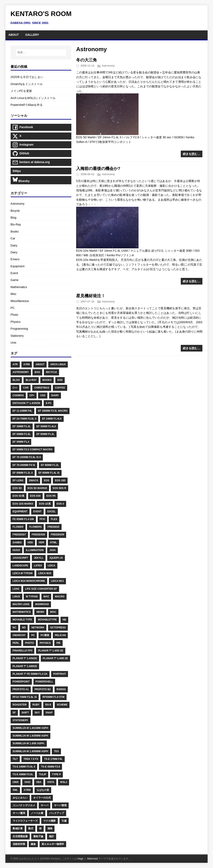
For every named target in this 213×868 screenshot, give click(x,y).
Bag (37, 372)
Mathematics (19, 287)
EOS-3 (60, 504)
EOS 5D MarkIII (37, 488)
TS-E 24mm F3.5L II (24, 767)
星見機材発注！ (91, 296)
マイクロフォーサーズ (25, 821)
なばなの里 (43, 790)
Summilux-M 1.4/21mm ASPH (30, 728)
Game (15, 280)
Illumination (35, 550)
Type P (56, 774)
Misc (14, 294)
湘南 (50, 828)
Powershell (44, 682)
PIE (58, 643)
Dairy (14, 245)
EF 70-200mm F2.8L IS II (27, 457)
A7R (15, 364)
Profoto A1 (21, 689)
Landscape (20, 566)
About (40, 364)
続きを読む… (192, 154)
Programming (19, 329)
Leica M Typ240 (23, 573)
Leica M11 (57, 581)
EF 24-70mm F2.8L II (25, 419)
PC (13, 308)
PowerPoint (21, 682)
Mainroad (42, 604)
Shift (25, 713)
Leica (52, 566)
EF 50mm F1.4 (21, 442)
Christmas (42, 388)
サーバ (45, 805)
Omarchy (19, 635)
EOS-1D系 (45, 504)
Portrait (60, 674)
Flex (54, 519)
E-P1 (49, 403)
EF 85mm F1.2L (50, 465)
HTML (53, 542)
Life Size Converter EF (41, 589)
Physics (16, 322)
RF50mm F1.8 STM (53, 697)
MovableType (47, 620)
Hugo (16, 550)
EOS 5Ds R (59, 488)
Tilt (15, 759)
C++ (15, 388)
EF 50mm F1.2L (45, 434)
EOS (46, 480)
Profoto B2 (43, 689)
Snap (49, 713)
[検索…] (41, 53)
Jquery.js (56, 558)
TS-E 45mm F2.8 (50, 767)
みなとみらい (20, 798)
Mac (46, 597)
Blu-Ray (16, 224)
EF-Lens (18, 480)
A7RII (27, 364)
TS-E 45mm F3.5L (23, 774)
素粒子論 (38, 836)
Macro (60, 597)
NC (14, 628)
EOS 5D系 (19, 496)
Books (15, 232)
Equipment (18, 266)
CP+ (32, 395)
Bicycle (15, 211)
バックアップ (57, 813)
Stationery (17, 336)
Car (13, 238)
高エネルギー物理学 (53, 844)
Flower (18, 527)
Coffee (60, 388)
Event (14, 273)
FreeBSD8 (38, 535)
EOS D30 (35, 496)
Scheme (62, 705)
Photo (14, 315)
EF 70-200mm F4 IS (24, 465)
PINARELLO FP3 (23, 651)
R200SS (61, 689)
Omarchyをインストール (27, 84)
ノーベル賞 (37, 813)
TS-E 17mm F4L (53, 759)
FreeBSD (53, 527)
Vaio (27, 782)
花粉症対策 (19, 844)
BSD (60, 380)
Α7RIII (27, 790)
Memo (40, 612)
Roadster (20, 705)
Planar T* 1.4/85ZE (25, 666)
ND (24, 628)
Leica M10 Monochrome (29, 581)
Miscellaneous (20, 301)
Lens (16, 589)
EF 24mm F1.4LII (52, 419)
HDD (30, 542)
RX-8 (48, 705)
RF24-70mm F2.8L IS (25, 697)
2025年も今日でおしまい (27, 77)
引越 (64, 821)
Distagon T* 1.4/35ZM (26, 403)
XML (15, 790)
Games (17, 542)
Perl (16, 643)
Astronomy (108, 66)
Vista (51, 782)
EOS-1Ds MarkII (23, 504)
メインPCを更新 (21, 91)
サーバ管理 (60, 805)
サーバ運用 (19, 813)
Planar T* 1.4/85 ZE (55, 658)
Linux (16, 597)
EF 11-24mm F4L (22, 411)
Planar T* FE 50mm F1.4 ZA (30, 674)
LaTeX (38, 566)
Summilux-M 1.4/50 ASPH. (29, 743)
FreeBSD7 (19, 535)
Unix (14, 343)
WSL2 (64, 782)
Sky (37, 713)
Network (38, 628)
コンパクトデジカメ (24, 805)
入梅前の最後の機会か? (98, 168)
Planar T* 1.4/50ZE (25, 658)
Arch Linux (58, 364)
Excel (52, 511)
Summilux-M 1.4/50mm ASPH (30, 751)
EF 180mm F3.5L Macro (53, 411)
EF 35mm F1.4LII (46, 426)
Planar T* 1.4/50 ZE (51, 651)
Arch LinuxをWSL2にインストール (33, 98)
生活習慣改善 (20, 836)
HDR (41, 542)
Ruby (36, 705)
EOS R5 (51, 496)
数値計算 (18, 828)
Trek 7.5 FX (31, 759)
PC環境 (45, 635)
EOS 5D (17, 488)
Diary (14, 252)
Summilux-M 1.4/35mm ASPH (30, 736)
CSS (43, 395)
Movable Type (22, 620)
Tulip (43, 774)
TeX (56, 751)
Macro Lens (21, 604)
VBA (39, 782)
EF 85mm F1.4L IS (49, 473)
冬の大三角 (87, 60)
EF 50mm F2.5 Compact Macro (33, 449)
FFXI (42, 519)
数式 (31, 828)
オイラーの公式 (42, 798)
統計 (52, 836)
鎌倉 (33, 844)
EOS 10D (60, 480)
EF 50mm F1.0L (22, 434)
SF (14, 713)
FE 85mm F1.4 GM (23, 519)
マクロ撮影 (50, 821)
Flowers (35, 527)
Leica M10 (45, 573)
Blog (14, 218)
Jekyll (39, 558)
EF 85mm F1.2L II (23, 473)
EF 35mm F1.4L (22, 426)
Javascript (20, 558)
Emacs (15, 259)
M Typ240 (32, 597)
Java (52, 550)
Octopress (58, 628)
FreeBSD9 (57, 535)
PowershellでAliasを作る (27, 105)
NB (64, 620)
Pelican (60, 635)
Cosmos (18, 395)
